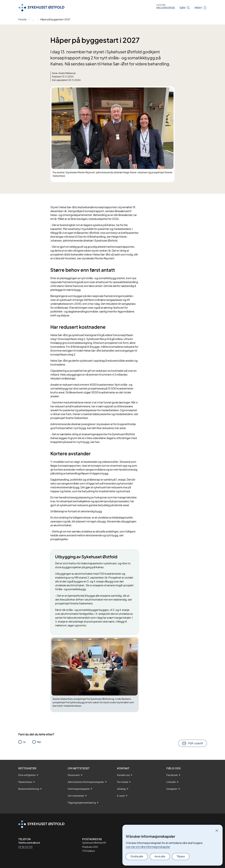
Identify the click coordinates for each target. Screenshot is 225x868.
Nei (39, 742)
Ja (24, 742)
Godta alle (137, 856)
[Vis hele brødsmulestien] (33, 19)
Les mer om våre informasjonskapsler (148, 847)
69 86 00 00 (25, 847)
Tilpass (181, 856)
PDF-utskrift (196, 743)
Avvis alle (160, 856)
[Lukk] (217, 831)
